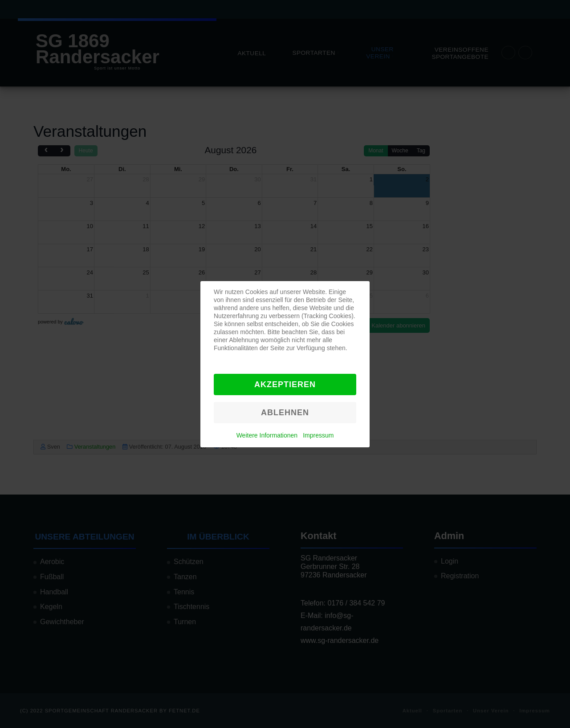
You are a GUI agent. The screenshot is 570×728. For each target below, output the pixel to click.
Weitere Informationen (267, 435)
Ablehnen (285, 413)
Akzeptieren (285, 384)
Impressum (318, 435)
